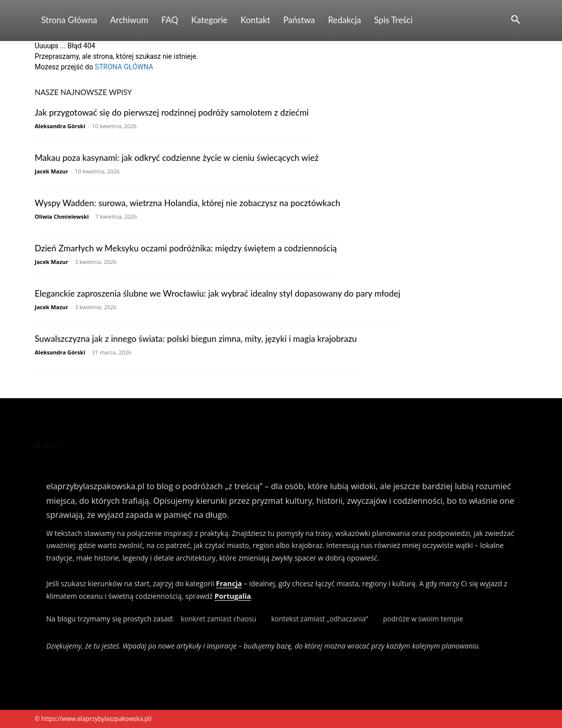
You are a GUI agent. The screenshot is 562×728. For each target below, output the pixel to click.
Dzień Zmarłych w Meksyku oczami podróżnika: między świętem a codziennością (186, 248)
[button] (515, 21)
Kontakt (256, 20)
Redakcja (344, 20)
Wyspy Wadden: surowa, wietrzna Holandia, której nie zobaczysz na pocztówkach (188, 203)
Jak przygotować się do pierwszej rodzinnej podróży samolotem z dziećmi (172, 112)
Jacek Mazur (52, 171)
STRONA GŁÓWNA (124, 67)
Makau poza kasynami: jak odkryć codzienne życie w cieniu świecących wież (177, 158)
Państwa (299, 20)
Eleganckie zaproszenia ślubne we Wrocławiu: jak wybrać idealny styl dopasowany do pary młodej (217, 293)
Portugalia (233, 596)
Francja (229, 583)
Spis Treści (393, 20)
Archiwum (129, 20)
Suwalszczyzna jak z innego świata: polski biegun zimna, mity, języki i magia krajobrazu (196, 339)
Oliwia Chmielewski (62, 216)
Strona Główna (69, 20)
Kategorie (209, 20)
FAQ (170, 20)
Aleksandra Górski (60, 126)
